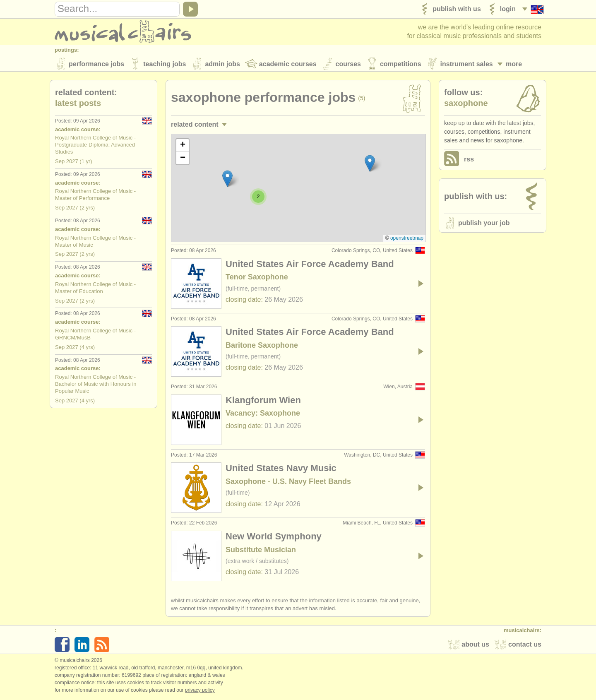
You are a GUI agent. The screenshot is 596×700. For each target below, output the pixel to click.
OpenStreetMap (407, 239)
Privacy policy (200, 691)
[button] (370, 165)
